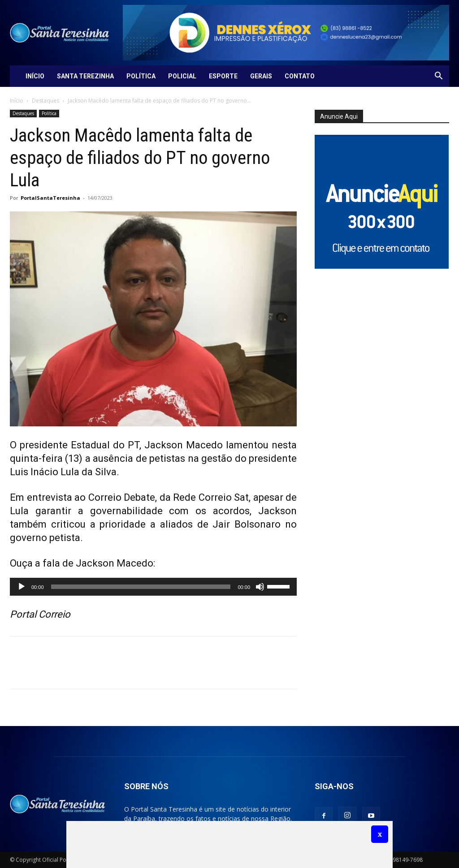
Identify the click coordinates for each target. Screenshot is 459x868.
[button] (438, 77)
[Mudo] (260, 587)
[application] (153, 587)
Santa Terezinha (85, 76)
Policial (182, 76)
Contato (300, 76)
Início (35, 76)
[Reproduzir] (22, 587)
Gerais (261, 76)
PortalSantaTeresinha (50, 198)
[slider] (141, 587)
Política (141, 76)
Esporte (223, 76)
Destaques (45, 101)
